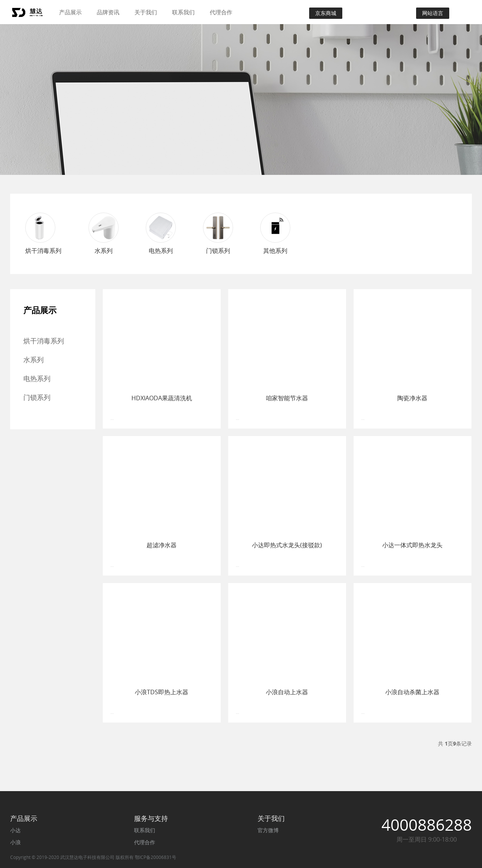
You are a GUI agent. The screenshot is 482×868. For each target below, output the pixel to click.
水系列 (34, 360)
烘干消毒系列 (44, 341)
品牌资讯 (108, 12)
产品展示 (70, 12)
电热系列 (37, 378)
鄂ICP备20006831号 (156, 857)
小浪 (15, 842)
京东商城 (326, 13)
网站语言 (433, 13)
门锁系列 (37, 397)
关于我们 (146, 12)
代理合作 (221, 12)
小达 (15, 830)
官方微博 (268, 830)
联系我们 (183, 12)
